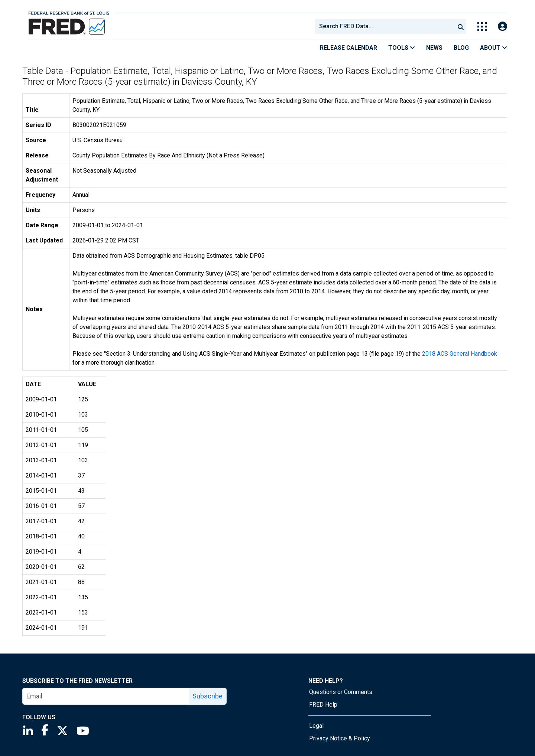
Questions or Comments (341, 692)
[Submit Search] (461, 26)
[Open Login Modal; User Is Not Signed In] (502, 27)
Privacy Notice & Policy (340, 738)
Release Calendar (348, 48)
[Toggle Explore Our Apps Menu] (482, 27)
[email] (106, 696)
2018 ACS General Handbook (460, 354)
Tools (402, 48)
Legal (316, 726)
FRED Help (323, 705)
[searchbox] (386, 26)
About (494, 48)
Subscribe (207, 696)
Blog (461, 48)
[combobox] (384, 26)
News (434, 48)
